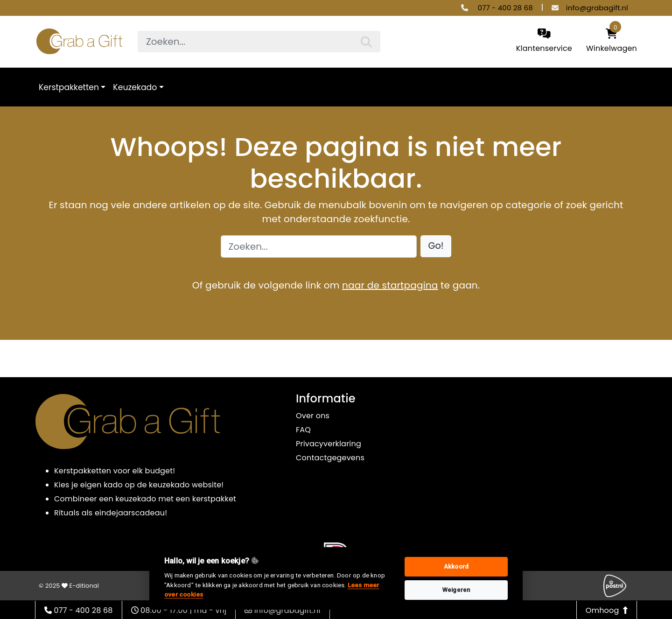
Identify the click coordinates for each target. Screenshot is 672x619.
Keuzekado (135, 87)
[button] (436, 246)
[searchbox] (259, 42)
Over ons (313, 416)
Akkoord (456, 566)
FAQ (303, 430)
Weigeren (456, 590)
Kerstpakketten (69, 87)
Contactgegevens (330, 458)
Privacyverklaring (329, 444)
